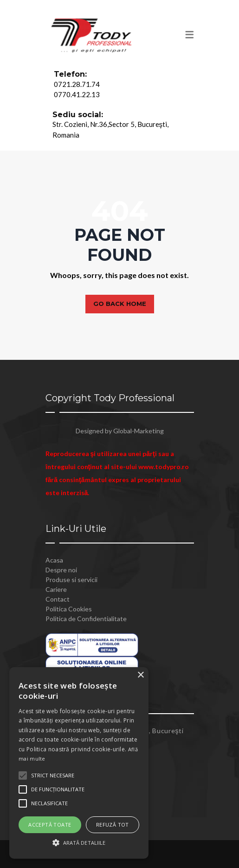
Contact (58, 599)
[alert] (79, 763)
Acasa (54, 560)
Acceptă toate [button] (50, 825)
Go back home (120, 304)
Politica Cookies (69, 609)
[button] (79, 842)
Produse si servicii (71, 580)
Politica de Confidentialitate (86, 619)
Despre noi (61, 570)
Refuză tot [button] (113, 825)
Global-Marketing (139, 431)
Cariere (56, 589)
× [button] (140, 675)
